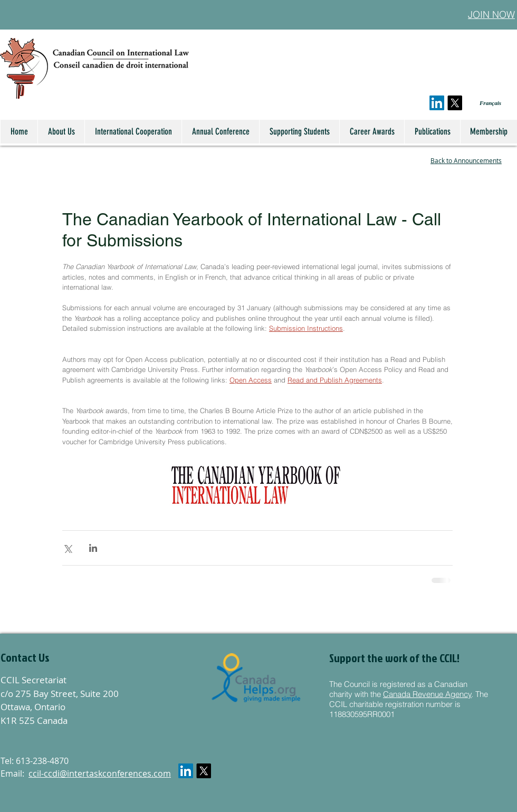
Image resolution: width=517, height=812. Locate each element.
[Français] (483, 103)
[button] (57, 657)
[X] (455, 103)
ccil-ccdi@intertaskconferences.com (100, 773)
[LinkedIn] (437, 103)
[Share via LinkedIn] (93, 548)
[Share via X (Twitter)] (67, 548)
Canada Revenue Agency (427, 694)
